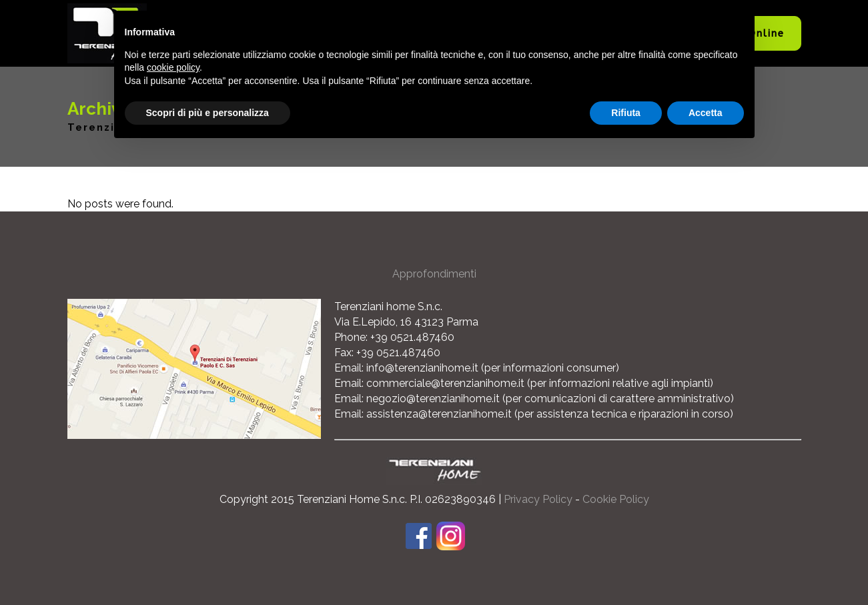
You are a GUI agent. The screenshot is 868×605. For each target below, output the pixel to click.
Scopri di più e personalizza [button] (207, 113)
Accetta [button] (706, 113)
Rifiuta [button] (626, 113)
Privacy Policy (538, 499)
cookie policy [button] (173, 67)
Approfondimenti (434, 274)
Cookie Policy (616, 499)
